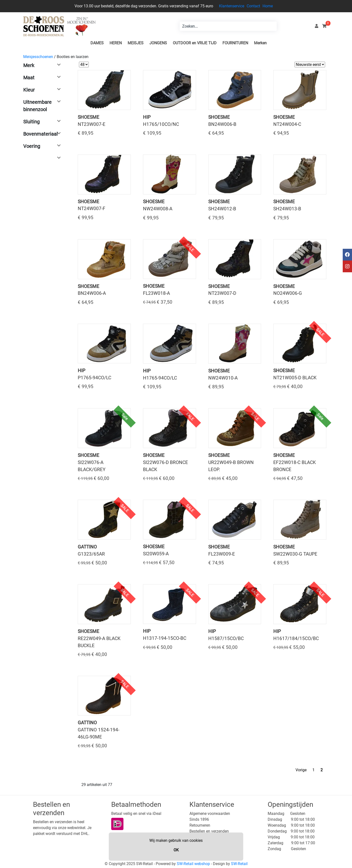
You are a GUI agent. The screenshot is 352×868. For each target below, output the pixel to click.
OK (176, 850)
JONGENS (158, 43)
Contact (253, 6)
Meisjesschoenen (38, 57)
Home (268, 6)
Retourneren (200, 825)
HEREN (116, 43)
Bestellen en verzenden (209, 831)
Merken (260, 43)
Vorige (301, 770)
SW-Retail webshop (193, 864)
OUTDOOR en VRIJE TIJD (195, 43)
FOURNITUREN (235, 43)
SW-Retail (239, 864)
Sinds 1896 (199, 819)
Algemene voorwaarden (210, 814)
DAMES (97, 43)
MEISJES (136, 43)
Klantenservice (232, 6)
